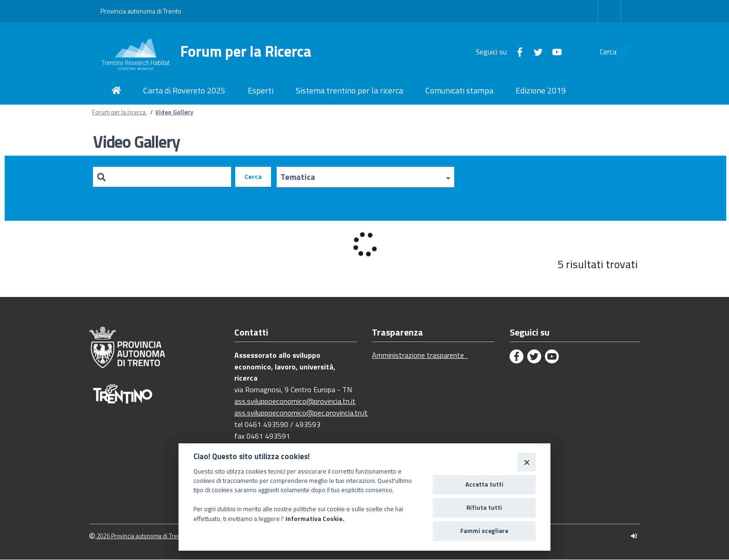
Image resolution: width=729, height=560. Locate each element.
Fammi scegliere (484, 531)
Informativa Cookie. (315, 519)
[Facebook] (498, 51)
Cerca (253, 177)
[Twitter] (517, 51)
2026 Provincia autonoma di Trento (137, 537)
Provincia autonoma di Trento (141, 11)
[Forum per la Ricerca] (140, 52)
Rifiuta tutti (484, 507)
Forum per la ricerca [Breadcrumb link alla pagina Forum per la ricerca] (119, 112)
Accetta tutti (484, 484)
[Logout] (634, 537)
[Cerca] (617, 52)
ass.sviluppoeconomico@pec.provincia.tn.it (301, 413)
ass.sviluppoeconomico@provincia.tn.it (295, 402)
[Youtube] (536, 51)
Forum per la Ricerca (246, 51)
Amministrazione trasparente (420, 356)
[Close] (527, 462)
